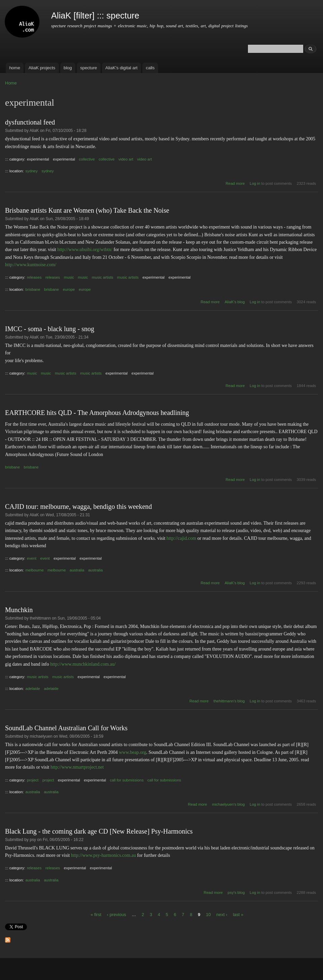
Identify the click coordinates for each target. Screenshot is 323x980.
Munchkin (19, 610)
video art (126, 159)
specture (88, 68)
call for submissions (127, 780)
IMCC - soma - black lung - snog (50, 329)
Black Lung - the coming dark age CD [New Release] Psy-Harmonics (99, 831)
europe (69, 289)
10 (208, 915)
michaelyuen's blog (228, 804)
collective (87, 159)
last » (238, 915)
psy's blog (236, 893)
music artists (103, 277)
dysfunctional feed (30, 122)
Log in (255, 183)
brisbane (33, 289)
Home (11, 83)
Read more (235, 183)
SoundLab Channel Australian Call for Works (66, 728)
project (33, 780)
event (32, 558)
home (15, 68)
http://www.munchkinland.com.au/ (83, 664)
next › (222, 915)
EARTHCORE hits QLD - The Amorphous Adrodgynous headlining (97, 413)
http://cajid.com (181, 538)
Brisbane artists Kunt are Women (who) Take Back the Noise (87, 210)
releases (34, 277)
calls (150, 68)
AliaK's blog (235, 302)
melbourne (35, 570)
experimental (38, 159)
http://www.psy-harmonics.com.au (103, 855)
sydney (32, 171)
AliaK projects (42, 68)
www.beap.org (132, 752)
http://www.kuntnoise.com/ (31, 265)
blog (68, 68)
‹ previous (117, 915)
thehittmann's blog (229, 701)
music (69, 277)
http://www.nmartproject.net (77, 767)
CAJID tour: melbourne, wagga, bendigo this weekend (79, 506)
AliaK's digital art (121, 68)
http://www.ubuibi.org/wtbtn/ (85, 250)
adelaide (33, 689)
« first (96, 915)
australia (77, 570)
